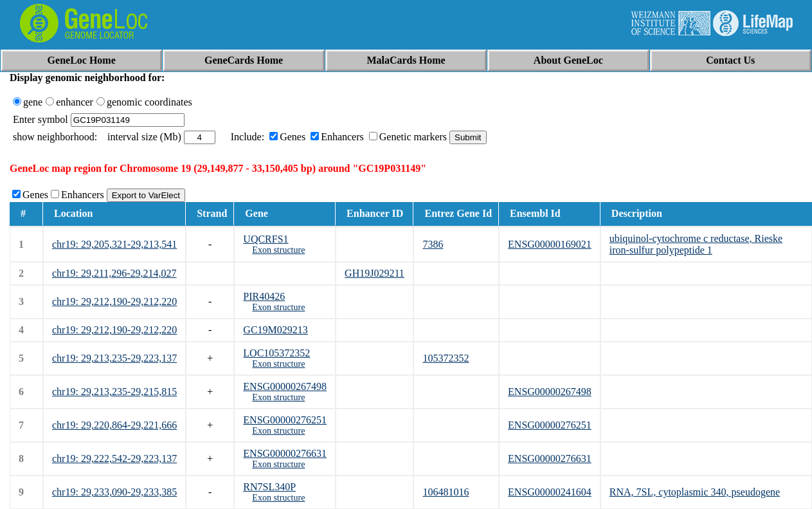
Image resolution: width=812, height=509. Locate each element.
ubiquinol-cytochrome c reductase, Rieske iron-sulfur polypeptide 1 (696, 244)
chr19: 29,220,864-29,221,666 (114, 425)
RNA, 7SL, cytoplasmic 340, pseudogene (695, 492)
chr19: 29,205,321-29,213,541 (114, 244)
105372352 (446, 358)
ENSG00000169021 (550, 244)
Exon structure (278, 250)
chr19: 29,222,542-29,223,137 (114, 458)
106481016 (446, 492)
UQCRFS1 (266, 239)
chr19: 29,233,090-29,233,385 (114, 492)
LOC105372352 (276, 353)
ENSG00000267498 (285, 386)
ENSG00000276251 (285, 420)
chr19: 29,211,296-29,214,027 (114, 273)
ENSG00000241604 (550, 492)
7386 (433, 244)
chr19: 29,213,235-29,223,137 (114, 358)
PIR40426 (264, 296)
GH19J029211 (374, 273)
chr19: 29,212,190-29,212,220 (114, 301)
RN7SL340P (269, 487)
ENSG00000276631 (285, 453)
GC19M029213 (275, 330)
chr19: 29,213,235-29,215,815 (114, 392)
